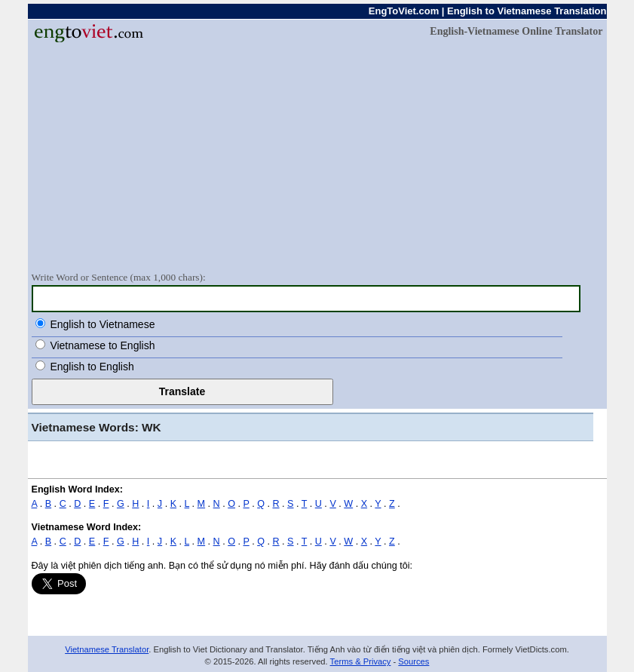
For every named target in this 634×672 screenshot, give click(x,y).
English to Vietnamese (102, 324)
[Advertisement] (317, 156)
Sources (413, 661)
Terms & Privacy (361, 661)
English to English (92, 367)
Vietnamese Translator (107, 649)
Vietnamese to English (102, 345)
